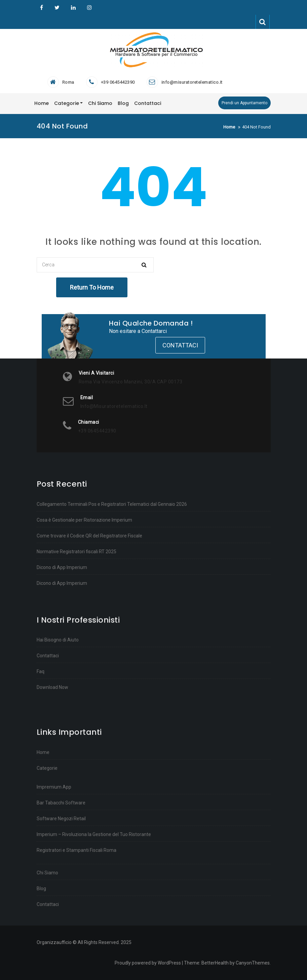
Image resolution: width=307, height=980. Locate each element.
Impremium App (54, 963)
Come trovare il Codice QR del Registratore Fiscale (89, 644)
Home (43, 928)
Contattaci (180, 345)
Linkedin (73, 8)
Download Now (52, 766)
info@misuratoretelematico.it (192, 82)
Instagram (89, 8)
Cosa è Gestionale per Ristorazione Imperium (84, 628)
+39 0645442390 (118, 82)
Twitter (57, 8)
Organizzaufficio (42, 8)
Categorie (47, 944)
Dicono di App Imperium (62, 676)
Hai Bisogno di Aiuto (58, 719)
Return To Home (92, 287)
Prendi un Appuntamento (244, 103)
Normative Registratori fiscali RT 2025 (76, 660)
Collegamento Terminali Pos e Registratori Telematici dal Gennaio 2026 (112, 612)
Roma (68, 82)
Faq (41, 751)
